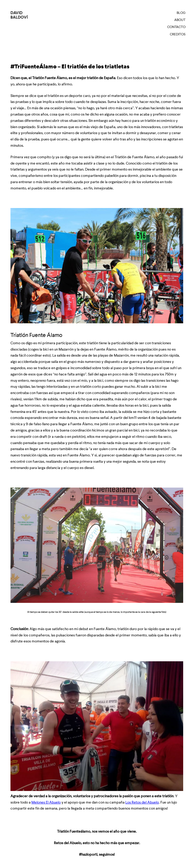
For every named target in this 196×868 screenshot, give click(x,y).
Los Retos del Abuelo (142, 802)
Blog (181, 13)
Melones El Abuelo (46, 802)
